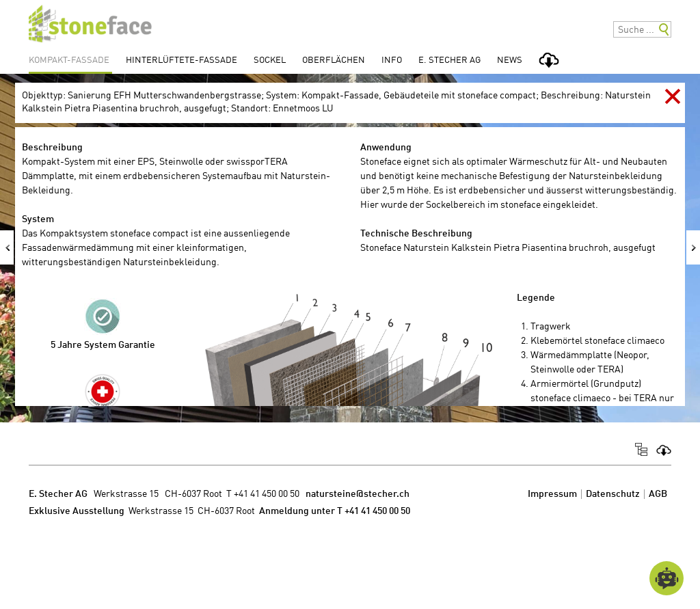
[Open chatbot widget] (667, 578)
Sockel (270, 60)
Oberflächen (334, 60)
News (510, 60)
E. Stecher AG (449, 60)
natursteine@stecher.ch (358, 494)
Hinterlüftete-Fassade (181, 60)
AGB (658, 494)
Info (392, 60)
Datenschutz (613, 494)
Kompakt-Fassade (69, 60)
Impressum (552, 494)
